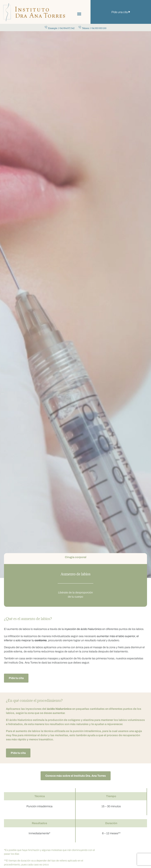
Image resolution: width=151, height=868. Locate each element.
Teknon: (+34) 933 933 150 (94, 28)
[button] (79, 14)
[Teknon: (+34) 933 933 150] (80, 27)
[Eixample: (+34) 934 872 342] (46, 27)
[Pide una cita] (129, 12)
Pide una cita (120, 12)
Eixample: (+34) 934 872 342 (61, 28)
